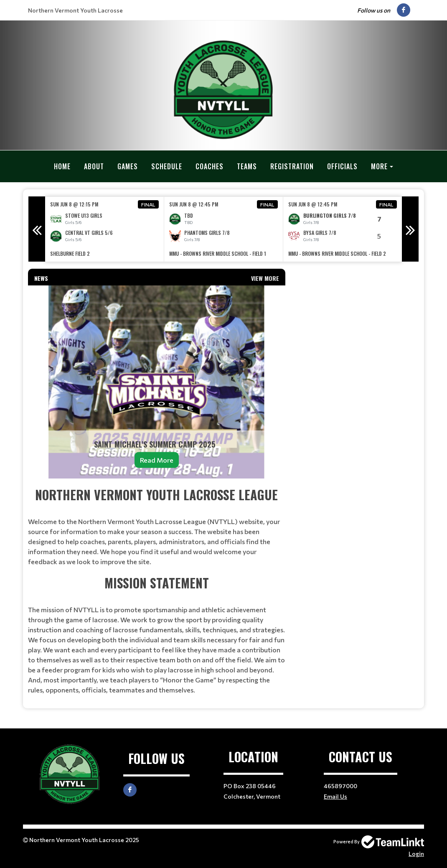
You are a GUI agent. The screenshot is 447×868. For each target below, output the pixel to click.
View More (265, 278)
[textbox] (157, 590)
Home (62, 166)
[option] (105, 229)
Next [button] (410, 229)
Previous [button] (37, 229)
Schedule (167, 166)
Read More (157, 459)
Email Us (335, 796)
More (379, 166)
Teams (247, 166)
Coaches (210, 166)
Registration (292, 166)
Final (148, 204)
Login (416, 853)
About (94, 166)
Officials (342, 166)
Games (128, 166)
